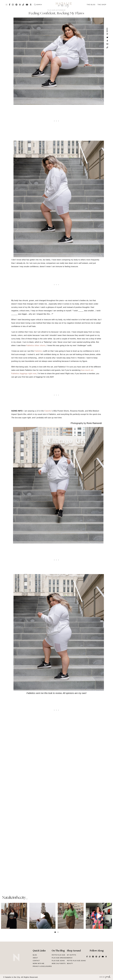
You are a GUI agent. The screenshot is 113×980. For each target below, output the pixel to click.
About (35, 958)
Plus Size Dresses (59, 958)
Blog (35, 955)
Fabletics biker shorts (36, 345)
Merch (70, 958)
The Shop (102, 5)
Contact (36, 961)
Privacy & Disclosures (42, 966)
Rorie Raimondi (94, 423)
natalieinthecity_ (15, 898)
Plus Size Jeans (58, 961)
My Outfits (71, 955)
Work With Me (39, 964)
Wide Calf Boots (59, 964)
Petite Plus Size (58, 955)
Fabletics (39, 351)
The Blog (91, 5)
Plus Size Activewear (56, 10)
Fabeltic (48, 411)
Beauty (70, 964)
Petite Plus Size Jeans (76, 961)
